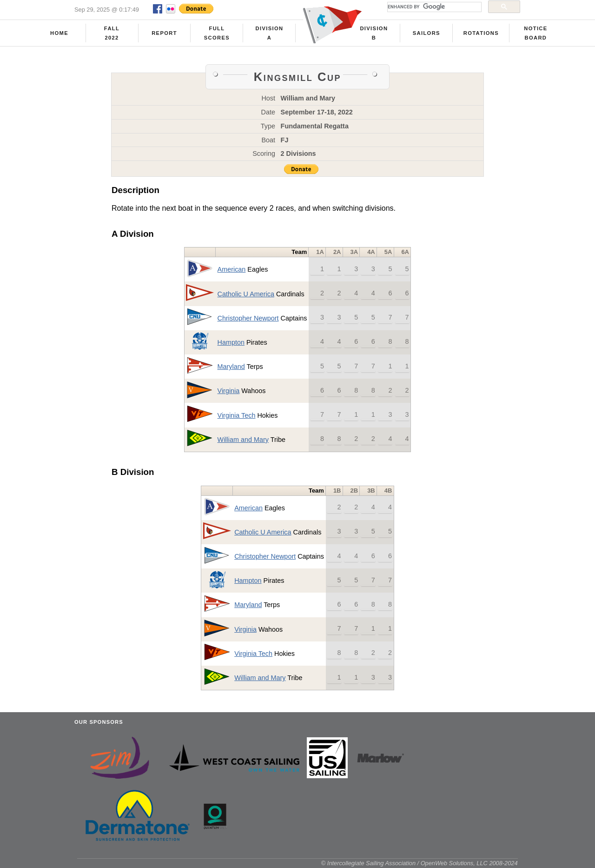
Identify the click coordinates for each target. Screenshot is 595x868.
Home (59, 33)
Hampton (231, 342)
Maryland (231, 367)
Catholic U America (246, 294)
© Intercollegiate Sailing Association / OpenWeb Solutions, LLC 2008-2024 (420, 863)
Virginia (229, 391)
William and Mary (243, 440)
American (232, 269)
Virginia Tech (237, 415)
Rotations (481, 33)
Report (164, 33)
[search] (433, 7)
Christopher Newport (248, 318)
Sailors (426, 33)
